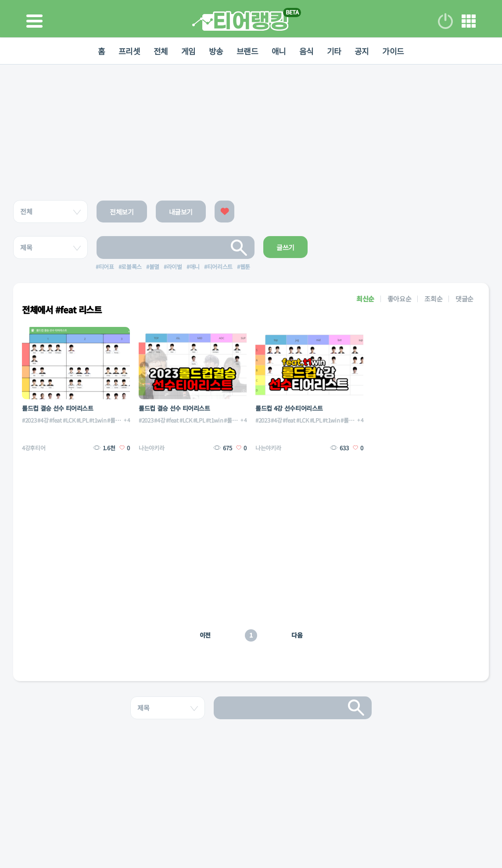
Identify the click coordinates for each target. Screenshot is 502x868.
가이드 (393, 51)
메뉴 (469, 21)
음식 (307, 51)
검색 (239, 247)
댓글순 (464, 299)
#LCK (69, 420)
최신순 (365, 299)
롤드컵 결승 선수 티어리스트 (58, 408)
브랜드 (247, 51)
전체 (161, 51)
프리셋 (129, 51)
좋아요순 (400, 299)
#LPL (82, 420)
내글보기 (181, 212)
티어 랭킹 (240, 21)
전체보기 (122, 212)
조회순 (433, 299)
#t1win (98, 420)
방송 (216, 51)
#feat (55, 420)
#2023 (29, 420)
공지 (362, 51)
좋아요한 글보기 (224, 212)
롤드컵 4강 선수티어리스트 (289, 408)
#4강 (43, 420)
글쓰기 (285, 247)
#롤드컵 (116, 420)
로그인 (445, 21)
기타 (334, 51)
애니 (279, 51)
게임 (188, 51)
